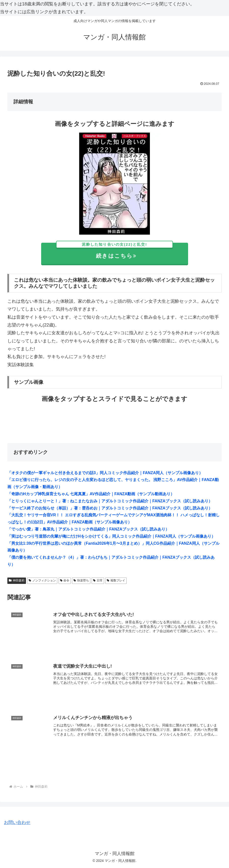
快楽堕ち (81, 580)
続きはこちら (114, 251)
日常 (98, 580)
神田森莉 (17, 580)
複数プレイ (116, 580)
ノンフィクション (42, 580)
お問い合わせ (17, 822)
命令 (65, 580)
